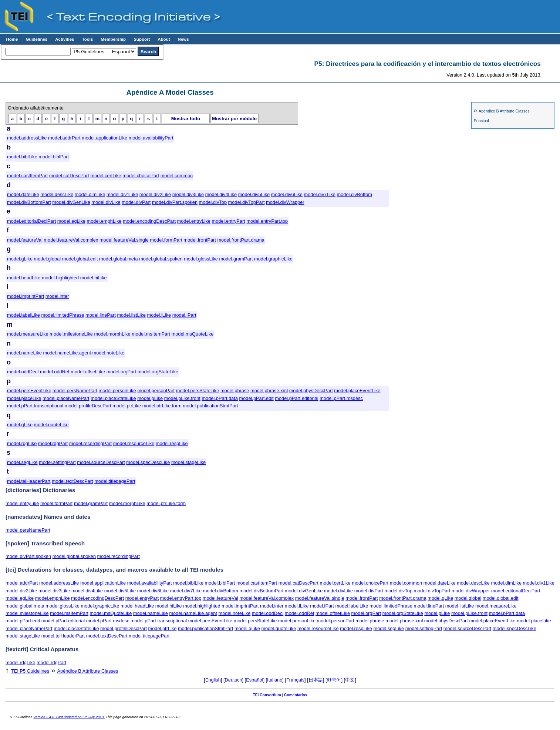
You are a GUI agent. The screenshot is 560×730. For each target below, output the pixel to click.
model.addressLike (27, 138)
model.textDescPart (72, 481)
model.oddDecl (23, 372)
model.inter (57, 296)
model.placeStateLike (113, 398)
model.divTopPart (247, 202)
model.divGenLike (71, 202)
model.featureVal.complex (71, 240)
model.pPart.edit (256, 398)
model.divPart (136, 202)
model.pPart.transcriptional (35, 406)
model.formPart (166, 240)
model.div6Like (287, 194)
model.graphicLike (273, 259)
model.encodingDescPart (149, 221)
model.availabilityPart (151, 138)
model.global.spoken (161, 259)
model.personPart (156, 391)
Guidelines (36, 39)
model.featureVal (25, 240)
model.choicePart (141, 176)
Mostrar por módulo (234, 119)
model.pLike (150, 398)
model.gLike (20, 259)
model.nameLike (24, 353)
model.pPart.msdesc (341, 398)
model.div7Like (320, 194)
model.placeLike (24, 398)
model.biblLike (22, 157)
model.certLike (106, 176)
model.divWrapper (285, 202)
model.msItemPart (151, 334)
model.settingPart (57, 462)
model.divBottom (354, 194)
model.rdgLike (22, 443)
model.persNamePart (75, 391)
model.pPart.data (220, 398)
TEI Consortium (267, 695)
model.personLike (117, 391)
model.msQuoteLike (193, 334)
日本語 (316, 680)
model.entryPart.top (267, 221)
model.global (48, 259)
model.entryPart (228, 221)
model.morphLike (112, 334)
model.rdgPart (53, 443)
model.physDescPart (311, 391)
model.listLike (131, 315)
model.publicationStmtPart (210, 406)
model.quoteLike (51, 425)
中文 (350, 680)
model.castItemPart (27, 176)
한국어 (334, 680)
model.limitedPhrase (63, 315)
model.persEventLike (29, 391)
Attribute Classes (504, 111)
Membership (113, 39)
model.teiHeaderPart (29, 481)
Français (295, 680)
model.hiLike (94, 278)
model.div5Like (254, 194)
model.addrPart (64, 138)
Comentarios (296, 695)
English (213, 680)
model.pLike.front (182, 398)
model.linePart (101, 315)
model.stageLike (188, 462)
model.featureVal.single (124, 240)
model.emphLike (104, 221)
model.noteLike (109, 353)
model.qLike (20, 425)
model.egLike (71, 221)
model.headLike (24, 278)
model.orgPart (121, 372)
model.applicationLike (104, 138)
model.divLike (106, 202)
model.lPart (184, 315)
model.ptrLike (127, 406)
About (164, 39)
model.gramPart (236, 259)
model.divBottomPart (29, 202)
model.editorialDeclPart (31, 221)
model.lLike (159, 315)
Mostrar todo (186, 119)
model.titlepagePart (115, 481)
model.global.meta (119, 259)
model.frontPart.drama (241, 240)
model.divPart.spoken (175, 202)
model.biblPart (54, 157)
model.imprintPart (26, 296)
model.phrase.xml (269, 391)
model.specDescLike (148, 462)
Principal (481, 121)
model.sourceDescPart (101, 462)
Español (254, 680)
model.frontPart (200, 240)
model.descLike (57, 194)
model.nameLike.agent (67, 353)
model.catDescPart (69, 176)
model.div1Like (122, 194)
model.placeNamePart (66, 398)
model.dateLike (23, 194)
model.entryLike (194, 221)
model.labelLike (23, 315)
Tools (87, 39)
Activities (65, 39)
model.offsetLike (88, 372)
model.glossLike (201, 259)
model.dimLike (90, 194)
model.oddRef (55, 372)
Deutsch (234, 680)
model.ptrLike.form (162, 406)
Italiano (275, 680)
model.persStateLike (198, 391)
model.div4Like (221, 194)
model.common (177, 176)
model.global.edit (80, 259)
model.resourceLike (134, 443)
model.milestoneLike (71, 334)
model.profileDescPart (88, 406)
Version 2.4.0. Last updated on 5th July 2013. (69, 717)
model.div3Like (188, 194)
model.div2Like (155, 194)
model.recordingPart (90, 443)
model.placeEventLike (357, 391)
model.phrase (235, 391)
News (183, 39)
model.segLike (22, 462)
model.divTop (213, 202)
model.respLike (172, 443)
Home (12, 39)
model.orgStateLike (158, 372)
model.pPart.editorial (296, 398)
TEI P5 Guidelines (30, 671)
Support (142, 39)
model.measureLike (28, 334)
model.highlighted (60, 278)
